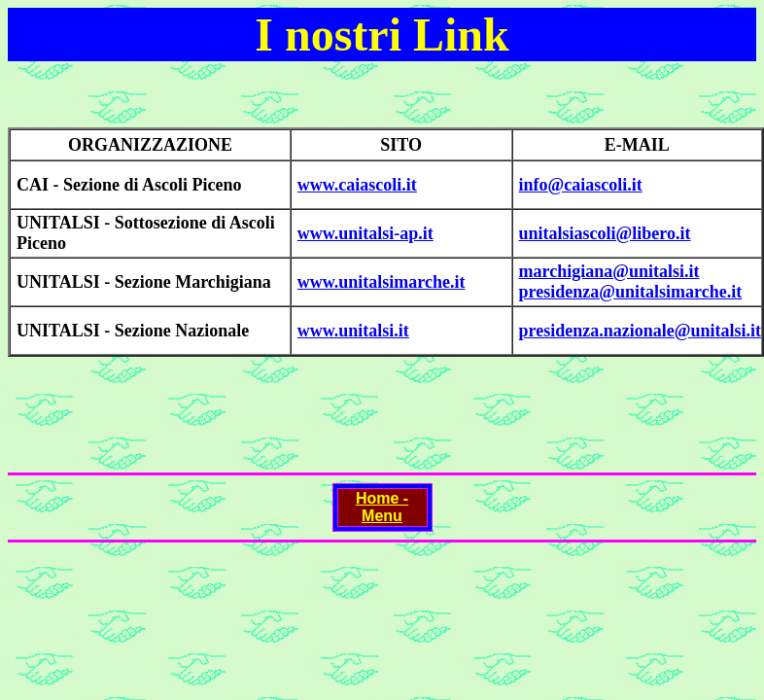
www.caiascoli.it (357, 185)
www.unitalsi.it (353, 331)
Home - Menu (382, 507)
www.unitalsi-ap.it (365, 233)
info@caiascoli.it (581, 185)
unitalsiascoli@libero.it (605, 233)
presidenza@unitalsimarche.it (631, 292)
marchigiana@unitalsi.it (609, 271)
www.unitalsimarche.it (382, 282)
